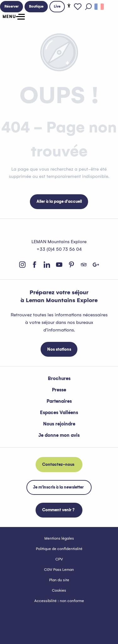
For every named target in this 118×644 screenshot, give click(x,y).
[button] (88, 7)
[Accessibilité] (69, 6)
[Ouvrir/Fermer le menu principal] (12, 17)
